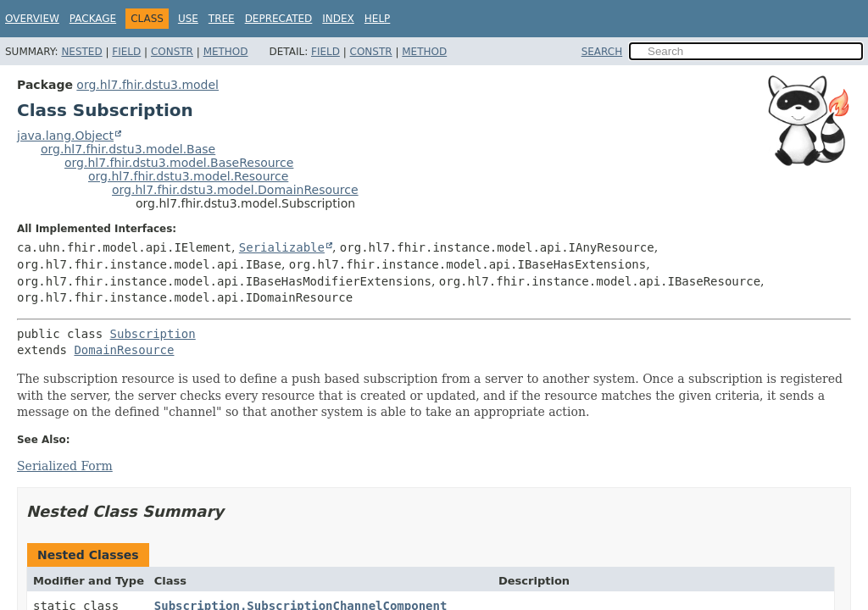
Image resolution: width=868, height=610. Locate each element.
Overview (32, 19)
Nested (81, 52)
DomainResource (124, 350)
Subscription (153, 334)
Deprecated (279, 19)
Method (226, 52)
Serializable (282, 247)
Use (188, 19)
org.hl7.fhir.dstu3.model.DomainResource (235, 190)
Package (93, 19)
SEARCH (602, 52)
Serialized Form (65, 466)
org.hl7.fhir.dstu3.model (147, 85)
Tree (222, 19)
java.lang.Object (65, 136)
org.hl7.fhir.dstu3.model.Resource (188, 176)
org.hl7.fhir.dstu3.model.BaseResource (179, 163)
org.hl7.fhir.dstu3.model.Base (128, 149)
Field (126, 52)
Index (338, 19)
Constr (172, 52)
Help (378, 19)
